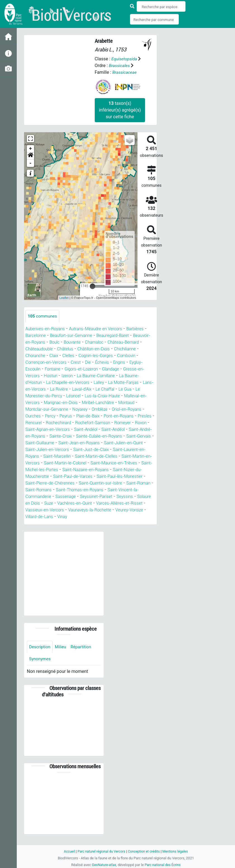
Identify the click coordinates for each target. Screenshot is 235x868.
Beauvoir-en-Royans (46, 342)
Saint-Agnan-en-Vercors (91, 430)
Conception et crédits (145, 851)
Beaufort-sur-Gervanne (74, 336)
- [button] (31, 163)
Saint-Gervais (80, 443)
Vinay (122, 523)
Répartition (84, 654)
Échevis (130, 362)
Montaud (34, 409)
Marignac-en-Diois (89, 403)
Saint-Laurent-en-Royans (113, 456)
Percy (77, 416)
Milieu (62, 654)
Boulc (76, 342)
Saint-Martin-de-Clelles (71, 463)
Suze (88, 510)
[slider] (92, 286)
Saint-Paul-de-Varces (76, 483)
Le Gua (32, 396)
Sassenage (91, 503)
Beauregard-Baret (119, 336)
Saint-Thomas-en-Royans (103, 497)
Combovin (35, 362)
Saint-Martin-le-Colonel (49, 470)
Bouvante (95, 342)
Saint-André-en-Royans (79, 436)
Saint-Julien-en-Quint (85, 450)
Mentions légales (178, 851)
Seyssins (34, 510)
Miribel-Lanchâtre (129, 403)
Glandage (136, 369)
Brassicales (120, 66)
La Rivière (90, 389)
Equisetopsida (125, 59)
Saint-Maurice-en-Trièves (102, 470)
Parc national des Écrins (163, 865)
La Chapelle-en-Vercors (86, 383)
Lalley (120, 383)
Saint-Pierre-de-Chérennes (52, 490)
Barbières (142, 329)
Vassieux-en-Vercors (84, 517)
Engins (148, 362)
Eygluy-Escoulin (44, 369)
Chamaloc (119, 342)
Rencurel (71, 423)
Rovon (56, 430)
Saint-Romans (58, 497)
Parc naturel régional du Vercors (100, 851)
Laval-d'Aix (115, 389)
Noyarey (106, 409)
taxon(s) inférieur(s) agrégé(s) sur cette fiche (120, 110)
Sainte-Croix (119, 436)
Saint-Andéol (133, 430)
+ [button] (31, 149)
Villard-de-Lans (97, 523)
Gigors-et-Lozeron (104, 369)
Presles (52, 423)
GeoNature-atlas (103, 865)
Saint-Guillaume (114, 443)
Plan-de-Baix (117, 416)
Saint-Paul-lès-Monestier (127, 483)
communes (43, 316)
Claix (84, 356)
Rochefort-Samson (134, 423)
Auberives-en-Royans (47, 329)
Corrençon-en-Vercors (72, 362)
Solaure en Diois (63, 510)
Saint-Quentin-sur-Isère (106, 490)
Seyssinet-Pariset (123, 503)
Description (40, 654)
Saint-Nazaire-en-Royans (90, 476)
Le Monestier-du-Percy (66, 396)
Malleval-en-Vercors (46, 403)
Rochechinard (98, 423)
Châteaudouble (60, 349)
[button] (30, 156)
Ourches (59, 416)
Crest (103, 362)
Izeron (91, 376)
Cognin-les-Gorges (129, 356)
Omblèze (127, 409)
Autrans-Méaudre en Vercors (101, 329)
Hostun (74, 376)
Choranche (65, 356)
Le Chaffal (140, 389)
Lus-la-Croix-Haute (132, 396)
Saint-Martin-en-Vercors (123, 463)
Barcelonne (36, 336)
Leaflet (64, 298)
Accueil (66, 851)
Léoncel (101, 396)
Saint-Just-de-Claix (64, 456)
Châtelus (88, 349)
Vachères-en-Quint (116, 510)
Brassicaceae (125, 72)
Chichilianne (38, 356)
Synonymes (41, 667)
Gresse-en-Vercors (44, 376)
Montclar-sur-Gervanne (71, 409)
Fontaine (73, 369)
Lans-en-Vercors (60, 389)
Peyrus (93, 416)
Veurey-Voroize (62, 523)
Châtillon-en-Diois (119, 349)
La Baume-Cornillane (122, 376)
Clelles (100, 356)
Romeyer (37, 430)
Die (115, 362)
